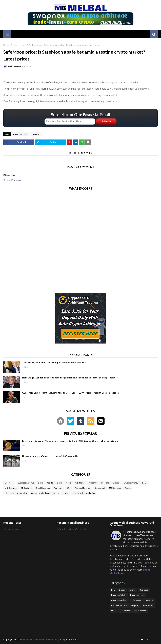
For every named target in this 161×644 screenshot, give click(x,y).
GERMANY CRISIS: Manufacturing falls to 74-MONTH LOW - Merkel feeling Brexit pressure (71, 393)
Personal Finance (83, 488)
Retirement (100, 488)
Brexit (128, 488)
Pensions (58, 488)
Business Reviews (26, 483)
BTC (144, 483)
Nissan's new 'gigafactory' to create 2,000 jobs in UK (50, 456)
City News (36, 134)
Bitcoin (116, 483)
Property (93, 483)
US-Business (115, 488)
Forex (66, 493)
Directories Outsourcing (16, 493)
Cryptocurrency (131, 483)
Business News (18, 45)
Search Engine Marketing (84, 493)
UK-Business (11, 488)
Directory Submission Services (45, 493)
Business (9, 483)
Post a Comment (13, 180)
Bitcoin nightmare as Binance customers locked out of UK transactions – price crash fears (70, 441)
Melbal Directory (16, 66)
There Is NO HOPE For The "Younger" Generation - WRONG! (54, 363)
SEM (69, 488)
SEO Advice (26, 488)
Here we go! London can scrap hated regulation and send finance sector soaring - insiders (70, 378)
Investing (105, 483)
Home (6, 45)
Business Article (46, 483)
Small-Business (43, 488)
